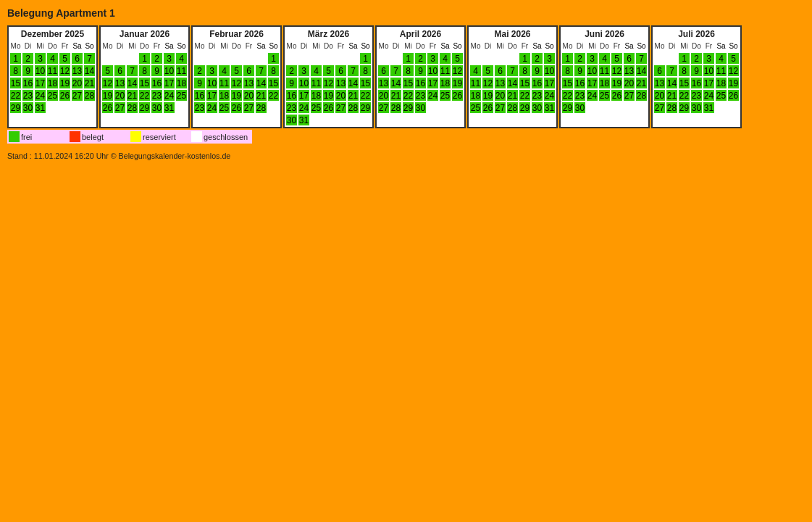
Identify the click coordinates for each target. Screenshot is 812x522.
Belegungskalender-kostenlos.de (175, 156)
